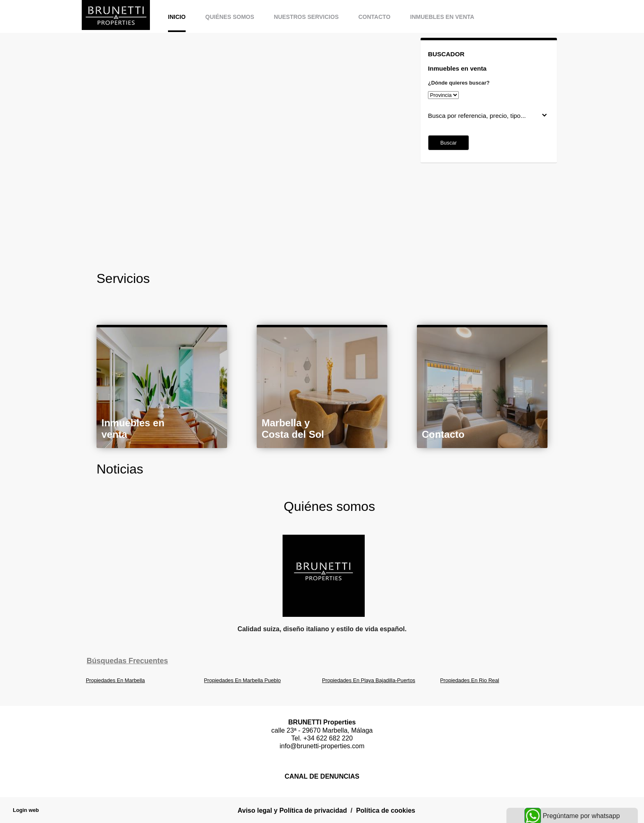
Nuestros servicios (306, 17)
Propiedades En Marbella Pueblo (243, 680)
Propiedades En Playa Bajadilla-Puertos (369, 680)
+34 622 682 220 (328, 738)
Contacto (374, 17)
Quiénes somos (230, 17)
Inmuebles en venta (442, 17)
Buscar (448, 143)
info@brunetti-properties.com (322, 746)
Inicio (177, 17)
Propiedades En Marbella (115, 680)
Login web (26, 810)
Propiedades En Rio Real (470, 680)
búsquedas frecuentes (127, 661)
